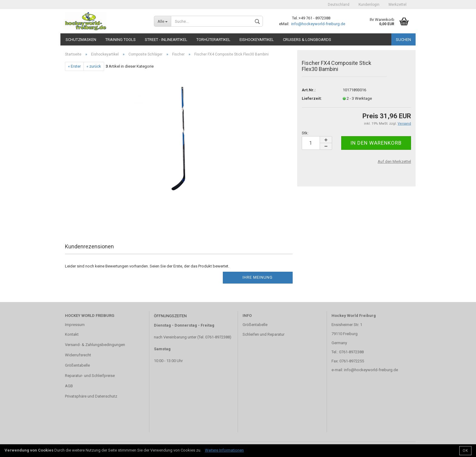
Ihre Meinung (258, 277)
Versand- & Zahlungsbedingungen (95, 345)
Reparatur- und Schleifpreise (90, 376)
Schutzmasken (81, 40)
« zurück (94, 66)
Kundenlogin (369, 5)
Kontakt (72, 334)
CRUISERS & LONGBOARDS (307, 40)
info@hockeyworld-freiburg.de (318, 24)
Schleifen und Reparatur (263, 334)
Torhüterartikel (213, 40)
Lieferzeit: (312, 98)
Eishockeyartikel (257, 40)
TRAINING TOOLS (121, 40)
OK (465, 451)
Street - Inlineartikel (166, 40)
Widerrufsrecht (78, 355)
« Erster (74, 66)
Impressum (75, 325)
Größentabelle (77, 365)
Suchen (403, 40)
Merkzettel (398, 5)
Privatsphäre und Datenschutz (91, 396)
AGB (69, 386)
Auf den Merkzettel (394, 161)
